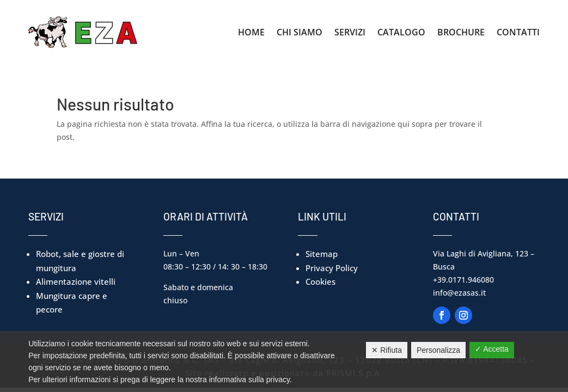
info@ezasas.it (459, 293)
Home (251, 32)
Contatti (518, 32)
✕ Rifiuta (387, 350)
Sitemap (322, 254)
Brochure (461, 32)
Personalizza (438, 350)
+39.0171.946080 (463, 280)
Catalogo (401, 32)
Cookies (320, 281)
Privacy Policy (332, 268)
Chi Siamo (300, 32)
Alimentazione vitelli (76, 281)
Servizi (350, 32)
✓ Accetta (492, 349)
